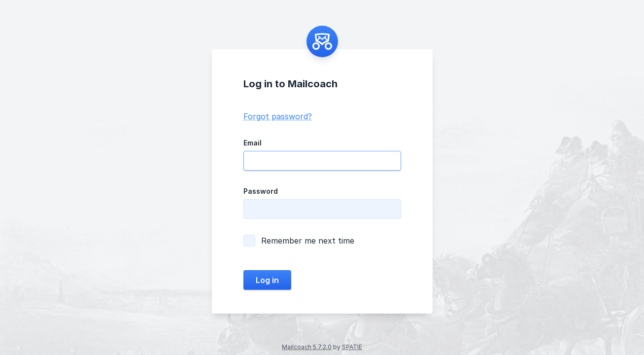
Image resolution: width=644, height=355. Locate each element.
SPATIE (352, 347)
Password (261, 191)
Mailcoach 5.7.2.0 (307, 347)
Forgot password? (278, 116)
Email (253, 143)
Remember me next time (299, 241)
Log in (267, 280)
